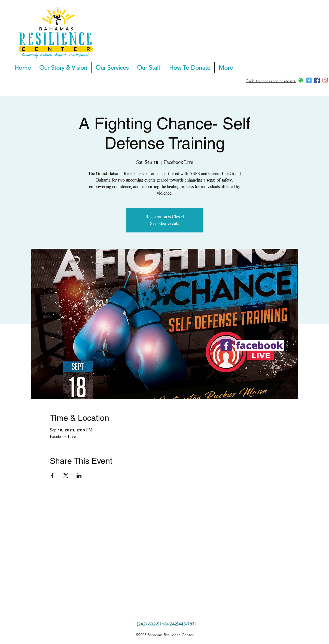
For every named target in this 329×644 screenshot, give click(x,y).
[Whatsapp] (301, 80)
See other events (164, 223)
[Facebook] (317, 80)
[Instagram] (325, 80)
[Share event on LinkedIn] (79, 476)
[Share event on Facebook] (52, 476)
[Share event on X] (66, 476)
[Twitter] (309, 80)
